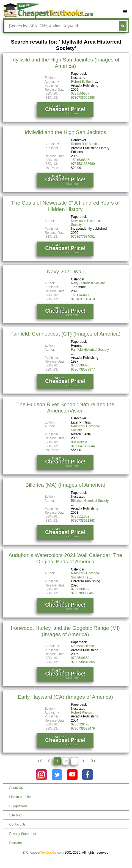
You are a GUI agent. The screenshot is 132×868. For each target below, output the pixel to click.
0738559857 (80, 93)
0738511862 (80, 516)
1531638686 (80, 160)
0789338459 (80, 589)
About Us (16, 788)
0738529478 (80, 724)
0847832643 (80, 442)
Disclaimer (17, 843)
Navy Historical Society (88, 283)
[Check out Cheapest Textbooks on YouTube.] (72, 775)
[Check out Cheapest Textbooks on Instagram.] (41, 775)
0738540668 (80, 658)
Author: (53, 82)
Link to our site (20, 797)
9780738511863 (83, 521)
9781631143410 (83, 299)
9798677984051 (83, 237)
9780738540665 (83, 662)
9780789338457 (83, 593)
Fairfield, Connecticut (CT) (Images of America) (65, 334)
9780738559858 (83, 98)
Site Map (16, 815)
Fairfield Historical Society (90, 350)
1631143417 (80, 295)
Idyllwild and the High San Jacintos (65, 132)
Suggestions (18, 806)
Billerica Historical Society (90, 501)
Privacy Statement (23, 834)
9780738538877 (83, 369)
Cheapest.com (45, 853)
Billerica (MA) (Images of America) (65, 485)
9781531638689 (83, 164)
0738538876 (80, 365)
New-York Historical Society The (85, 575)
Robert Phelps (81, 712)
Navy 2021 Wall (65, 271)
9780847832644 (83, 446)
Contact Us (17, 824)
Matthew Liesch (82, 646)
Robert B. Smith (83, 82)
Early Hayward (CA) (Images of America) (65, 697)
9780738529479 (83, 728)
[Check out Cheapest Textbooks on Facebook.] (88, 775)
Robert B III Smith (84, 144)
